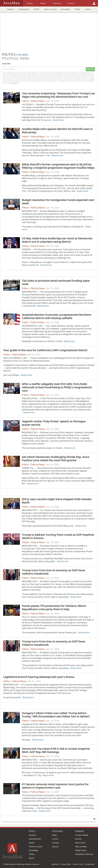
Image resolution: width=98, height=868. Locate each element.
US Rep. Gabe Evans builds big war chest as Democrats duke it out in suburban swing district (57, 240)
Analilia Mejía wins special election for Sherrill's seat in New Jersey (57, 130)
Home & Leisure (50, 9)
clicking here (15, 83)
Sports (88, 9)
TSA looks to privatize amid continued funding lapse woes (56, 282)
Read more (58, 120)
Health (37, 9)
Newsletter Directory (84, 854)
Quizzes (55, 847)
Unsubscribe (90, 864)
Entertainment (24, 9)
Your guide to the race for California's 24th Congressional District (45, 350)
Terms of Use (78, 864)
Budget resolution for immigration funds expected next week (58, 201)
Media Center (81, 850)
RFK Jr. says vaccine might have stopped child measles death (57, 501)
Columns (56, 843)
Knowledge (66, 9)
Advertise (55, 864)
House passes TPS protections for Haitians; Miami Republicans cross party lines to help (54, 607)
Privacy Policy (66, 864)
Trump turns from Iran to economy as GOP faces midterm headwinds (53, 572)
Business (11, 9)
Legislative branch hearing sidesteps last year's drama (39, 677)
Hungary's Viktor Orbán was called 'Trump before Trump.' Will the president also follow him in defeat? (56, 715)
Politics (78, 9)
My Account (80, 843)
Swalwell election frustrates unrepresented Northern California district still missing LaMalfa (57, 316)
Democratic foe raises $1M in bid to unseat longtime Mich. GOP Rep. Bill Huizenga (56, 750)
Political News (38, 101)
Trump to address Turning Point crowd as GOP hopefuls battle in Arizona (58, 536)
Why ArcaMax (81, 847)
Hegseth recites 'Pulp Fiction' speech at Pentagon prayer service (54, 423)
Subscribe (90, 69)
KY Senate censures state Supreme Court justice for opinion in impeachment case (55, 786)
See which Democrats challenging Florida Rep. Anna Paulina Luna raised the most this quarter (56, 458)
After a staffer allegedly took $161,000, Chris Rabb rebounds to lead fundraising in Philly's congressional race (57, 387)
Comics (55, 839)
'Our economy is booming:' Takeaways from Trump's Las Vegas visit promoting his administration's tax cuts (58, 95)
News (54, 835)
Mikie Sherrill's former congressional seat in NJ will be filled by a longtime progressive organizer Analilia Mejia (58, 166)
